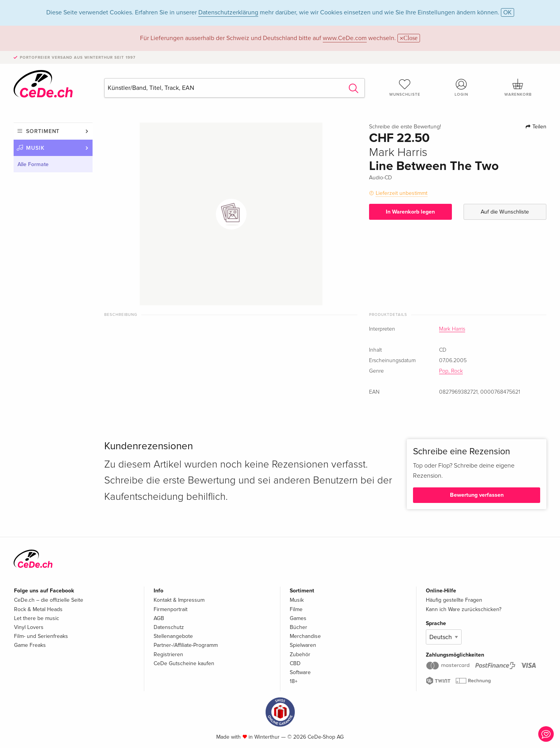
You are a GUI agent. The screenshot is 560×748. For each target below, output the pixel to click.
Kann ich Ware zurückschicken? (464, 609)
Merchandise (305, 636)
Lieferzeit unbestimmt (402, 193)
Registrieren (168, 654)
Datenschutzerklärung (228, 12)
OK (507, 12)
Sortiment (43, 131)
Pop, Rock (451, 371)
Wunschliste (405, 88)
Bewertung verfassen (477, 495)
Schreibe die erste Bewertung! (405, 127)
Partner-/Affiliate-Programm (186, 645)
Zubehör (300, 654)
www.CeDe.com (345, 38)
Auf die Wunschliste (505, 212)
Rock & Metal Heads (38, 609)
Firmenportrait (171, 609)
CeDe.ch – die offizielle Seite (49, 600)
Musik (35, 148)
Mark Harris (452, 329)
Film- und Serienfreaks (41, 636)
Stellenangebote (173, 636)
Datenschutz (169, 627)
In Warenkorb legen (410, 212)
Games (298, 618)
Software (300, 672)
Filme (296, 609)
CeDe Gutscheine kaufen (184, 663)
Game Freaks (30, 645)
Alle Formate (33, 164)
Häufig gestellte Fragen (454, 600)
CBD (295, 663)
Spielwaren (303, 645)
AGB (159, 618)
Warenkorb (518, 88)
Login (462, 88)
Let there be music (37, 618)
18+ (294, 681)
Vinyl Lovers (29, 627)
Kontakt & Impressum (179, 600)
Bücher (298, 627)
